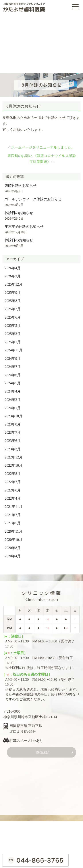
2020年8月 (13, 546)
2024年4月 (13, 389)
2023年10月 (14, 414)
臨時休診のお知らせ (21, 183)
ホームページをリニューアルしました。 (43, 145)
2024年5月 (13, 381)
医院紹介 (43, 750)
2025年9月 (13, 291)
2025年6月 (13, 315)
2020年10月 (14, 538)
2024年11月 (13, 348)
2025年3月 (13, 332)
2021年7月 (13, 513)
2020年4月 (13, 554)
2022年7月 (13, 480)
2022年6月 (13, 488)
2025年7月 (13, 307)
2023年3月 (13, 447)
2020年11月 (13, 529)
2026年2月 (13, 274)
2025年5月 (13, 324)
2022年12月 (14, 455)
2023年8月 (13, 422)
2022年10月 (14, 463)
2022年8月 (13, 472)
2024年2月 (13, 397)
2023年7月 (13, 430)
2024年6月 (13, 373)
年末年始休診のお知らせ (24, 224)
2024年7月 (13, 365)
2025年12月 (14, 282)
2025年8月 (13, 299)
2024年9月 (13, 356)
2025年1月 (13, 340)
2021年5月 (13, 521)
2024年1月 (13, 406)
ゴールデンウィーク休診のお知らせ (33, 197)
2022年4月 (13, 496)
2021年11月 (13, 505)
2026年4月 (13, 266)
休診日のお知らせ (19, 211)
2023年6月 (13, 439)
